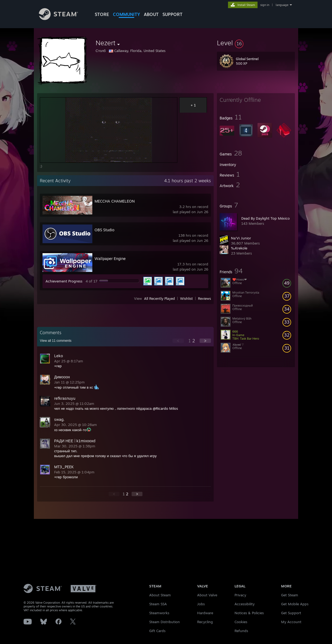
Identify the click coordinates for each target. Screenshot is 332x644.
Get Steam (290, 595)
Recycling (205, 622)
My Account (291, 622)
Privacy (240, 595)
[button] (256, 43)
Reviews (204, 298)
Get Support (291, 613)
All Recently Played (160, 298)
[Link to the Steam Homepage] (63, 19)
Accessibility (245, 604)
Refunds (241, 631)
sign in (265, 5)
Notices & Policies (249, 613)
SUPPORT (172, 14)
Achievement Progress (64, 281)
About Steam (160, 595)
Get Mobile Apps (295, 604)
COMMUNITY (126, 14)
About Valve (207, 595)
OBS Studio (104, 230)
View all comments (56, 341)
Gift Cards (157, 631)
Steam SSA (158, 604)
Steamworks (159, 613)
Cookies (241, 622)
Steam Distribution (165, 622)
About (151, 14)
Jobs (201, 604)
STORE (102, 14)
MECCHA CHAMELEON (115, 201)
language (282, 5)
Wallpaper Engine (110, 258)
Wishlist (186, 298)
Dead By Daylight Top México (266, 218)
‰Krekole (239, 248)
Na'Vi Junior (241, 238)
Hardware (205, 613)
